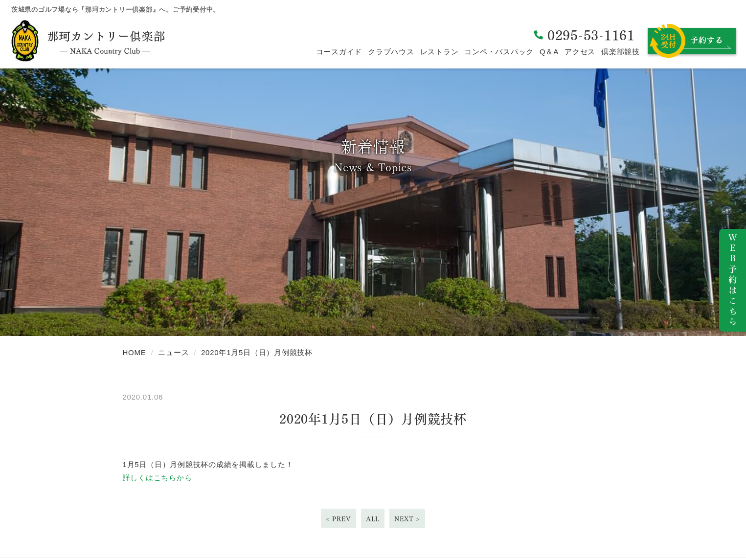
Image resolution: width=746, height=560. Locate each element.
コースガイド (339, 52)
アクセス (580, 52)
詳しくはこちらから (158, 478)
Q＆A (549, 52)
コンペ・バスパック (499, 52)
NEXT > (407, 518)
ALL (373, 518)
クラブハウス (391, 52)
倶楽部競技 (621, 52)
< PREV (339, 518)
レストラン (440, 52)
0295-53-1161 (591, 34)
